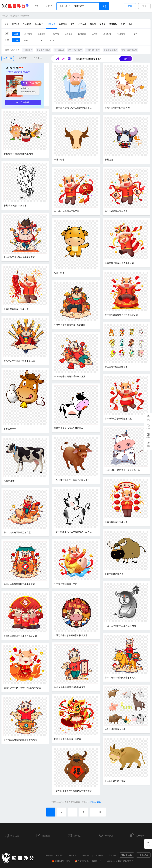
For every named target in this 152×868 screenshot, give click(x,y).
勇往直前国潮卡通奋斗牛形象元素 (19, 257)
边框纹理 (107, 34)
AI (34, 40)
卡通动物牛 (59, 160)
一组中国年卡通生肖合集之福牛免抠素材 (73, 791)
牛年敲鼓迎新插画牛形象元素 (118, 419)
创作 (126, 59)
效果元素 (41, 34)
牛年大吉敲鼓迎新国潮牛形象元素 (19, 584)
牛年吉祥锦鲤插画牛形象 (66, 584)
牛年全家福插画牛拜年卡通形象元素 (20, 636)
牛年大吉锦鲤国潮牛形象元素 (17, 533)
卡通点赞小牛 (10, 429)
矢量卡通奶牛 (10, 481)
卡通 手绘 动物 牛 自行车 (15, 206)
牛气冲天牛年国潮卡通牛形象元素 (19, 361)
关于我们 (59, 855)
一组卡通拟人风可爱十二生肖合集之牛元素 (124, 470)
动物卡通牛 (26, 16)
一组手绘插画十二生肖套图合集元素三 (72, 480)
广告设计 (82, 24)
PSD (26, 40)
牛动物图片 (28, 50)
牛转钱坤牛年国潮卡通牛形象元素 (70, 325)
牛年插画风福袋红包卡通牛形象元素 (121, 315)
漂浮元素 (28, 34)
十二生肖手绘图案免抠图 (116, 367)
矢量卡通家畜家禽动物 (115, 729)
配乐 (131, 24)
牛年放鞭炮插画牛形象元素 (16, 309)
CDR (52, 40)
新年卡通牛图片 (75, 50)
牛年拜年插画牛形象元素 (116, 522)
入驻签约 (113, 855)
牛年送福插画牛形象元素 (116, 211)
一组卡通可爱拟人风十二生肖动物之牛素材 (73, 108)
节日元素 (121, 34)
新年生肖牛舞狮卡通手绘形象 (68, 739)
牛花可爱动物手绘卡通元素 (117, 108)
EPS (43, 40)
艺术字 (95, 34)
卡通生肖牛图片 (43, 50)
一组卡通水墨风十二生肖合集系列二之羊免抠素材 (73, 532)
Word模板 (27, 24)
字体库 (102, 24)
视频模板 (113, 24)
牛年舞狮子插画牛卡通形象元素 (119, 263)
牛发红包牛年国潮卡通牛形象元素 (70, 377)
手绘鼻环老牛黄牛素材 (115, 781)
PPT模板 (16, 24)
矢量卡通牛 (59, 273)
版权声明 (86, 855)
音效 (123, 24)
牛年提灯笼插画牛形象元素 (67, 211)
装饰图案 (69, 34)
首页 (37, 6)
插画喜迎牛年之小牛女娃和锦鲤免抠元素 (22, 688)
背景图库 (63, 24)
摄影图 (93, 24)
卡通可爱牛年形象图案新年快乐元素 (71, 636)
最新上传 (38, 58)
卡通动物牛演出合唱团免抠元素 (18, 154)
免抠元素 (15, 16)
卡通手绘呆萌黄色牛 (114, 574)
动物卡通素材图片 (129, 50)
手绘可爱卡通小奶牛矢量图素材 (69, 428)
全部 (7, 24)
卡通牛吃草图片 (110, 50)
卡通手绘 (55, 34)
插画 (73, 24)
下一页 (98, 812)
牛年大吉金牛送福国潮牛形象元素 (120, 678)
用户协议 (73, 855)
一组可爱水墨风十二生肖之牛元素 (120, 626)
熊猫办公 (5, 16)
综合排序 (8, 58)
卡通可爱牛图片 (93, 50)
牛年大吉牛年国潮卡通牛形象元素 (70, 687)
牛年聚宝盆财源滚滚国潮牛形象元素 (20, 740)
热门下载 (23, 58)
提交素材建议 (95, 802)
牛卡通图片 (59, 50)
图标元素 (82, 34)
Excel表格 (39, 24)
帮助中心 (99, 855)
